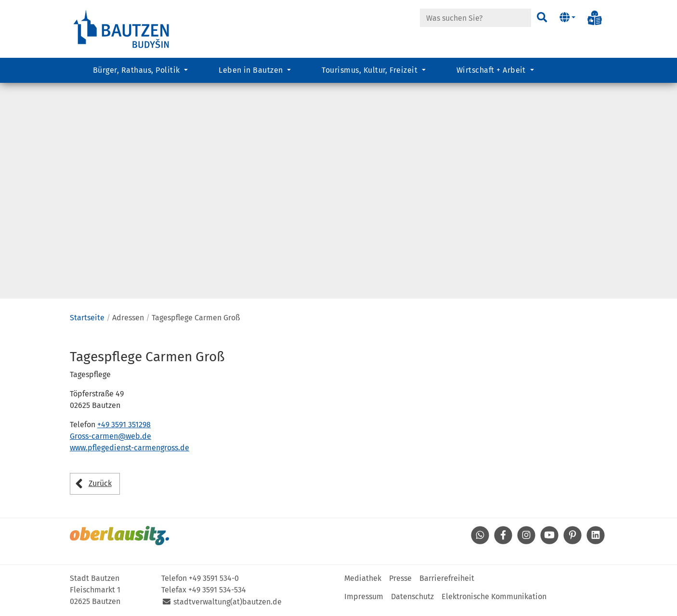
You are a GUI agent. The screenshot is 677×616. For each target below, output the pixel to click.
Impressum (364, 596)
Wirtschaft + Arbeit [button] (492, 70)
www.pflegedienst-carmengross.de (130, 448)
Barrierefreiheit (447, 578)
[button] (567, 18)
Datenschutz (412, 596)
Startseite (87, 318)
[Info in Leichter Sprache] (595, 18)
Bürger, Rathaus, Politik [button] (137, 70)
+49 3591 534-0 (214, 578)
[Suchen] (542, 18)
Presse (400, 578)
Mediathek (363, 578)
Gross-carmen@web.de (111, 436)
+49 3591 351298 (124, 425)
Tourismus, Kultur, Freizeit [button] (371, 70)
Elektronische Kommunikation (494, 596)
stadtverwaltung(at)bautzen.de (228, 602)
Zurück (100, 483)
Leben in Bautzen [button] (252, 70)
